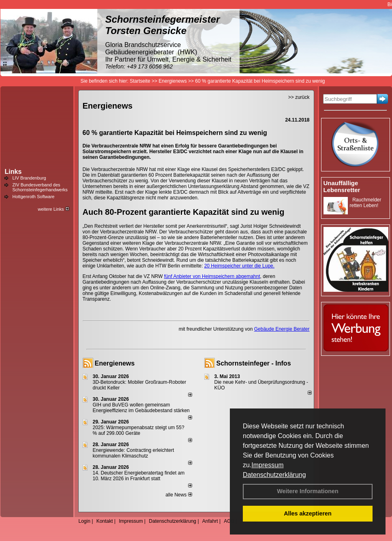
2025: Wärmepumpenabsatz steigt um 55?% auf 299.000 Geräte (139, 430)
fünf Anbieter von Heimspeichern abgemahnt (212, 276)
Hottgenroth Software (34, 197)
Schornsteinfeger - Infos (254, 363)
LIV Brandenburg (29, 178)
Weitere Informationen (308, 491)
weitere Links (53, 209)
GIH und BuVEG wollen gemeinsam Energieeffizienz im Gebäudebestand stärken (141, 408)
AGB (229, 521)
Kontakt (105, 521)
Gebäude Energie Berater (282, 329)
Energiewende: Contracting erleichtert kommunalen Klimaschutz (134, 453)
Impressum (267, 465)
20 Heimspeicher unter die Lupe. (239, 266)
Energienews (115, 363)
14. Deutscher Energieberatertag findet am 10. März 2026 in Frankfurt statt (139, 476)
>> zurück (299, 97)
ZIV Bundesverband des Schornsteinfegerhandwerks (40, 187)
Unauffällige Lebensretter (342, 186)
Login (85, 521)
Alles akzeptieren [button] (308, 513)
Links (13, 172)
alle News (179, 495)
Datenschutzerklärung (274, 475)
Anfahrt (210, 521)
